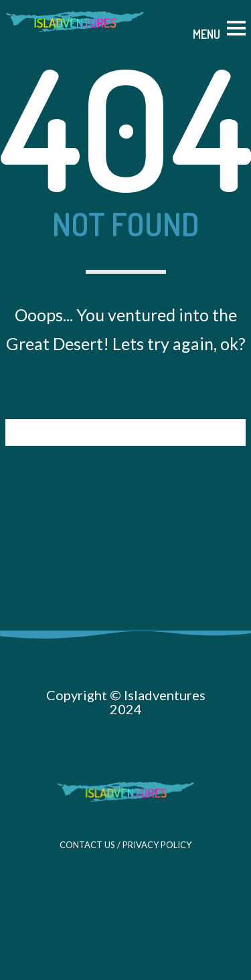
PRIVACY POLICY (157, 845)
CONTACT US (87, 845)
